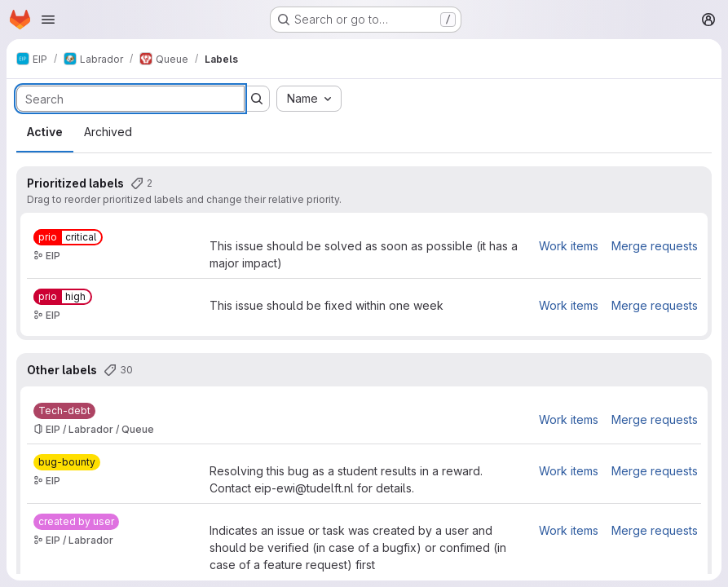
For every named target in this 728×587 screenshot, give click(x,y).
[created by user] (76, 522)
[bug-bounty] (67, 462)
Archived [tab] (108, 132)
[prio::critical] (68, 237)
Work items (569, 246)
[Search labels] (130, 99)
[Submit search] (257, 99)
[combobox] (309, 99)
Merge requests (655, 246)
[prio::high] (63, 297)
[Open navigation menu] (48, 20)
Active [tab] (45, 132)
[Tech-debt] (64, 411)
